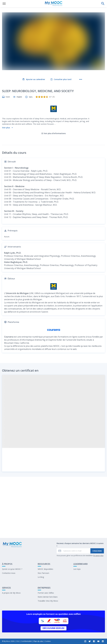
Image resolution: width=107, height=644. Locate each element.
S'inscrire (97, 551)
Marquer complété (53, 529)
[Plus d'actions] (81, 79)
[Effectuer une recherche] (103, 4)
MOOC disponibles (45, 569)
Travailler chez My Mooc (48, 601)
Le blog (41, 577)
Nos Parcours (43, 573)
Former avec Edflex (46, 593)
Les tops (77, 569)
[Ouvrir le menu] (4, 4)
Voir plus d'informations (53, 117)
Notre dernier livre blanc (48, 597)
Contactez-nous (9, 573)
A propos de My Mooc (11, 593)
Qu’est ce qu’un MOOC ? (12, 569)
